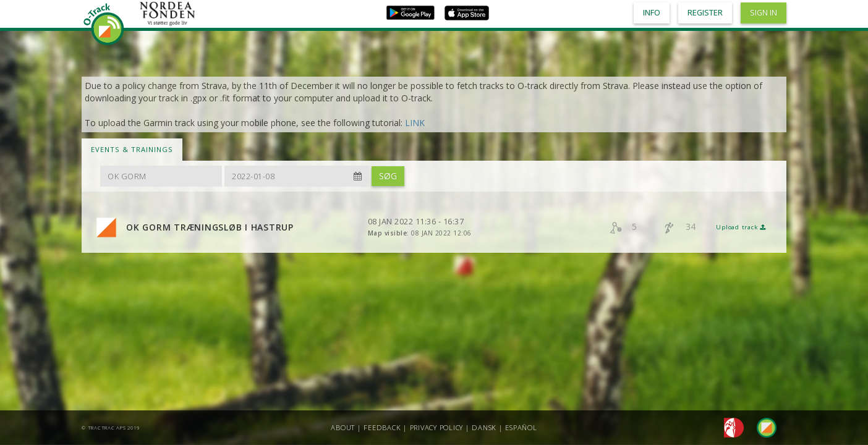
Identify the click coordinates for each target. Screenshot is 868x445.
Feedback (382, 427)
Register (705, 13)
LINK (415, 123)
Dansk (484, 427)
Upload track (741, 227)
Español (521, 427)
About (343, 427)
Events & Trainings (132, 149)
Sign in (764, 13)
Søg (388, 176)
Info (652, 13)
